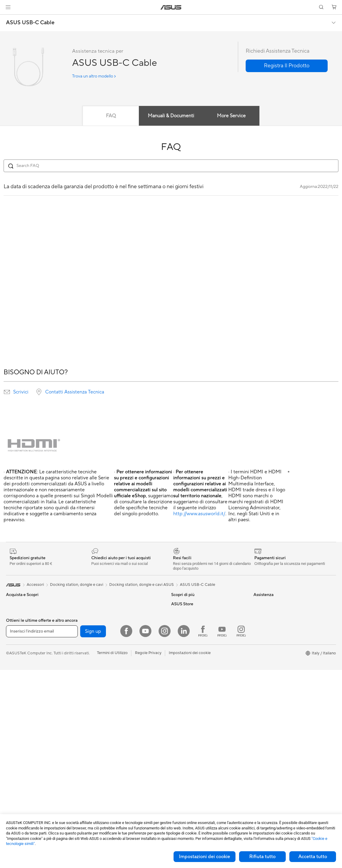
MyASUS (179, 703)
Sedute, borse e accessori (110, 766)
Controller (96, 748)
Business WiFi (99, 694)
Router (94, 658)
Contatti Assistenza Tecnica (75, 392)
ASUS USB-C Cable (30, 23)
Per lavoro (15, 622)
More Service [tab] (231, 116)
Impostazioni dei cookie (205, 857)
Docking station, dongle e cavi (114, 793)
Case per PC (98, 604)
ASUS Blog (181, 613)
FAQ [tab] (111, 116)
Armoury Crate (184, 640)
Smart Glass (17, 721)
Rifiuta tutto (262, 857)
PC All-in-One (18, 730)
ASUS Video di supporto (193, 694)
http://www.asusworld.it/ (199, 514)
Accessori (15, 658)
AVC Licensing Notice (190, 604)
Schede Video (18, 793)
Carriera (261, 613)
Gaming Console (21, 685)
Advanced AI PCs (187, 631)
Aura (175, 649)
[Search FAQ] (171, 166)
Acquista (261, 663)
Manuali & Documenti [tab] (171, 116)
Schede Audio (18, 802)
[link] (171, 7)
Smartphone (17, 676)
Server (93, 703)
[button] (8, 7)
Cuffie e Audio (100, 739)
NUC (10, 748)
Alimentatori (98, 622)
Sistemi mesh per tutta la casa (114, 667)
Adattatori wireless (104, 676)
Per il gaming (17, 649)
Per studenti (17, 640)
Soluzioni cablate (102, 685)
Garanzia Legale (185, 712)
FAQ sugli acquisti (187, 721)
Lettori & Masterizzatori (108, 631)
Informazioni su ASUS (272, 604)
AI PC (176, 622)
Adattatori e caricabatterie (111, 784)
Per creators (17, 631)
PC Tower (15, 739)
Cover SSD (97, 640)
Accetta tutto (313, 857)
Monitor (13, 712)
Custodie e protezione (107, 775)
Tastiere (94, 721)
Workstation (17, 766)
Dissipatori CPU (102, 613)
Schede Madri (18, 785)
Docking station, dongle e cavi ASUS (142, 585)
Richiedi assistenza (188, 667)
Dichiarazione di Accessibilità (279, 631)
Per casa (13, 613)
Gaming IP (96, 802)
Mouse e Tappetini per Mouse (113, 730)
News (258, 622)
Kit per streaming (103, 757)
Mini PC (13, 757)
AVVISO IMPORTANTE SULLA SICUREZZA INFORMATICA (280, 642)
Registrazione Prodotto (192, 685)
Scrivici (21, 392)
